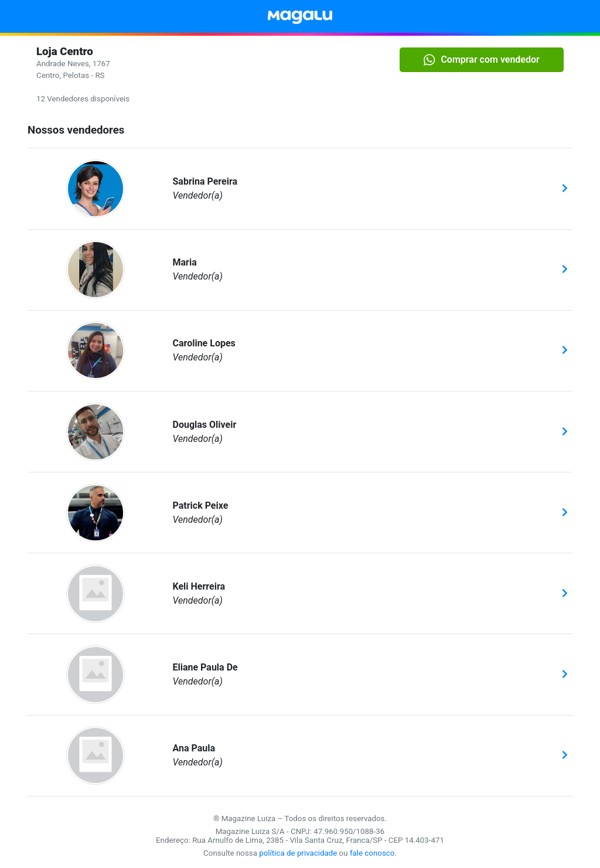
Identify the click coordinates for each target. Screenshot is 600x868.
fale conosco (372, 853)
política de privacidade (298, 853)
